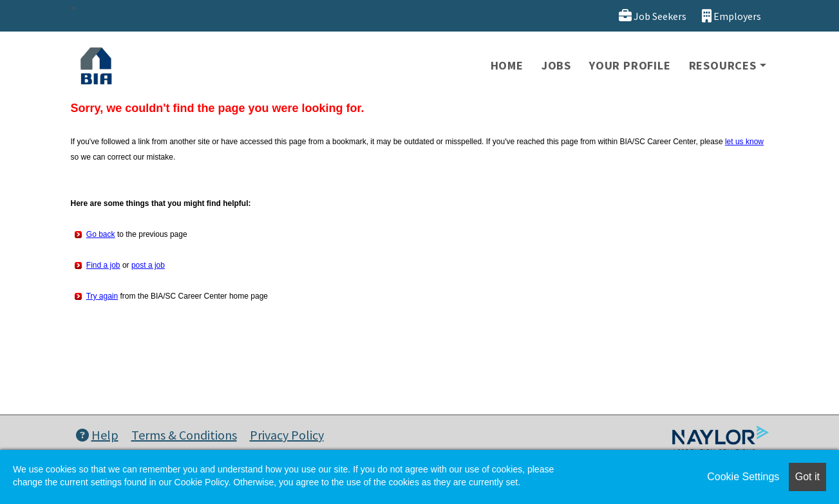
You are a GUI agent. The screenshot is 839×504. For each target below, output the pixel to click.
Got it (807, 477)
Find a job (103, 265)
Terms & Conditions (184, 435)
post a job (148, 265)
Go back (101, 234)
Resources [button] (723, 65)
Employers (731, 16)
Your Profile (630, 65)
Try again (102, 296)
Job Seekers (653, 16)
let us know (744, 142)
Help (97, 435)
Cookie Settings (743, 477)
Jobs (556, 65)
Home (507, 65)
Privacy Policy (287, 435)
